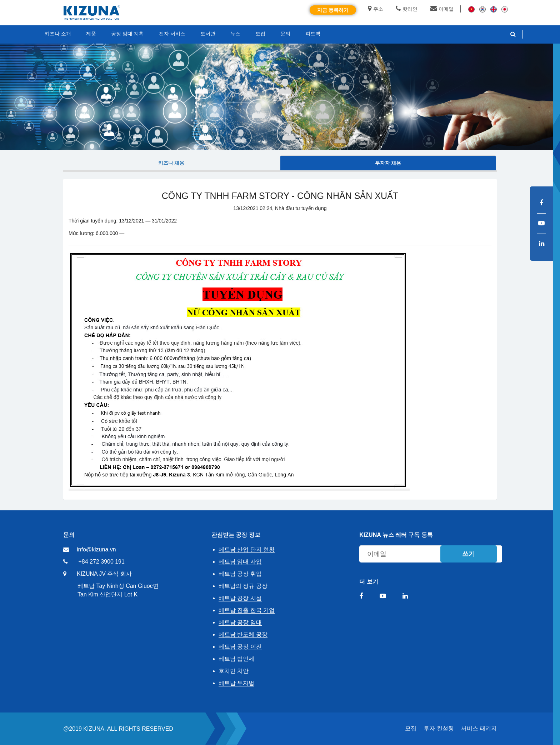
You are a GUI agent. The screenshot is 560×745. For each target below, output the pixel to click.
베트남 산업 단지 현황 (247, 549)
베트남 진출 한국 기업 (247, 610)
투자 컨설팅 (439, 728)
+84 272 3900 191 (101, 562)
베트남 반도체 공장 (243, 634)
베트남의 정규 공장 (243, 586)
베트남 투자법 (236, 683)
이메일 (442, 9)
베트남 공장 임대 (240, 622)
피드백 (313, 34)
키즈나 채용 (171, 163)
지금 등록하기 (333, 10)
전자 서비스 (172, 34)
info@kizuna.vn (96, 549)
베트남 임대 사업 (240, 562)
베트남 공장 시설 (240, 598)
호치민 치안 (234, 671)
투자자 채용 (388, 163)
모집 (411, 728)
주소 (376, 9)
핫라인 (407, 9)
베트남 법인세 (236, 659)
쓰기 (469, 554)
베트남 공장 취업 (240, 574)
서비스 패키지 (479, 728)
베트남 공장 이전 (240, 647)
